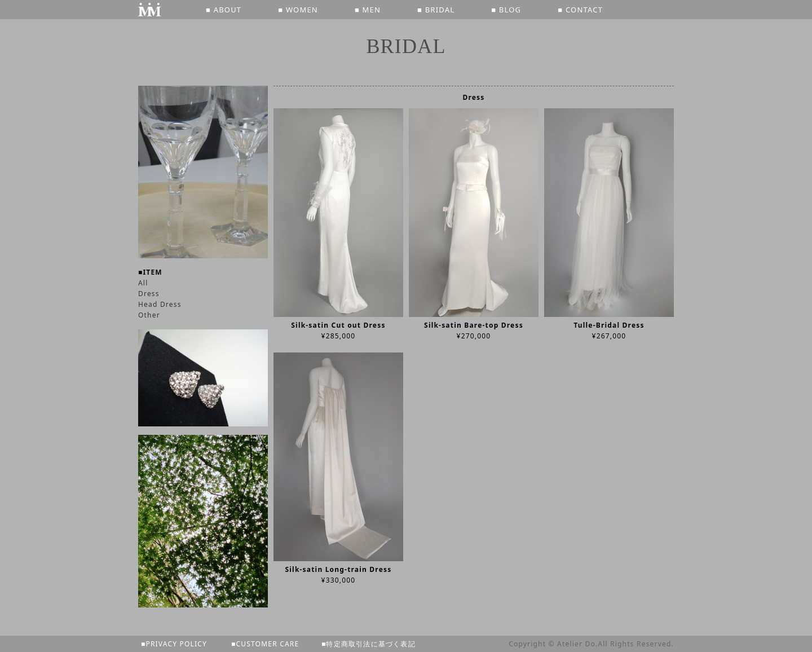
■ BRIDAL (436, 10)
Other (149, 315)
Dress (149, 294)
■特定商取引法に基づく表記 (369, 644)
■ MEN (368, 10)
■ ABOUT (224, 10)
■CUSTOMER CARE (265, 644)
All (143, 283)
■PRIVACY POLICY (174, 644)
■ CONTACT (580, 10)
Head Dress (160, 304)
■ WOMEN (298, 10)
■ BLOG (506, 10)
